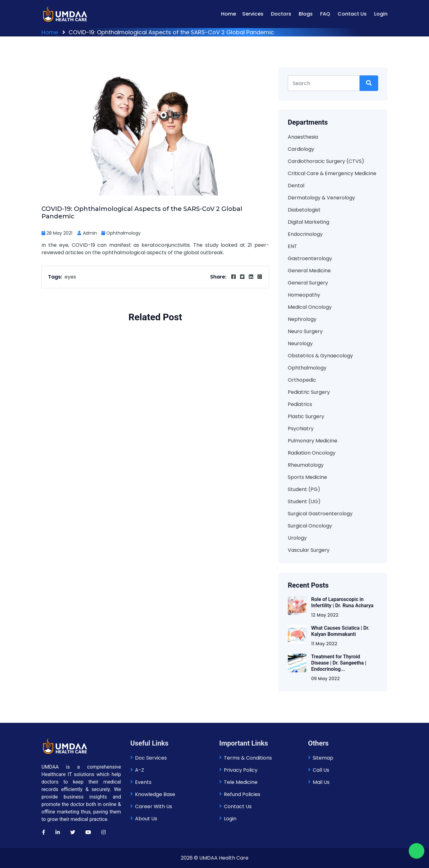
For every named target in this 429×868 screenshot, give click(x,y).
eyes (70, 277)
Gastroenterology (310, 258)
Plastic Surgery (306, 416)
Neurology (300, 343)
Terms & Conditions (248, 758)
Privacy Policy (241, 770)
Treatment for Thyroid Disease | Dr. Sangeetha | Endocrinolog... (339, 663)
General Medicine (309, 271)
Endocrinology (305, 234)
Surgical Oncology (310, 526)
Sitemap (323, 758)
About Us (146, 819)
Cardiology (301, 149)
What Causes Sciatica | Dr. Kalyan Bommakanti (340, 631)
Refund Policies (242, 794)
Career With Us (154, 806)
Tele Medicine (241, 782)
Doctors (281, 14)
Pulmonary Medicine (313, 441)
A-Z (140, 770)
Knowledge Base (155, 794)
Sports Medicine (307, 477)
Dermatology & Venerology (321, 198)
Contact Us (352, 14)
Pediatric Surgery (309, 392)
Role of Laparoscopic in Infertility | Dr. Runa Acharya (342, 602)
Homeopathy (304, 295)
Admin (87, 233)
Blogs (306, 14)
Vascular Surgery (309, 550)
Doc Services (151, 758)
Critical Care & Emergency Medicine (332, 173)
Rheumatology (306, 465)
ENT (292, 246)
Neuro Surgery (305, 331)
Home (229, 14)
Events (143, 782)
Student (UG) (304, 501)
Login (381, 14)
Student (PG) (304, 489)
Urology (297, 538)
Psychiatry (301, 429)
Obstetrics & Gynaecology (320, 356)
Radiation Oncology (312, 453)
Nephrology (302, 319)
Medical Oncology (310, 307)
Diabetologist (304, 210)
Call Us (321, 770)
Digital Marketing (308, 222)
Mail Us (321, 782)
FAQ (325, 14)
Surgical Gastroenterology (320, 514)
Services (253, 14)
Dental (296, 186)
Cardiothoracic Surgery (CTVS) (326, 161)
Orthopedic (302, 380)
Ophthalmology (123, 233)
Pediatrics (300, 404)
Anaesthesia (303, 137)
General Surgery (308, 283)
